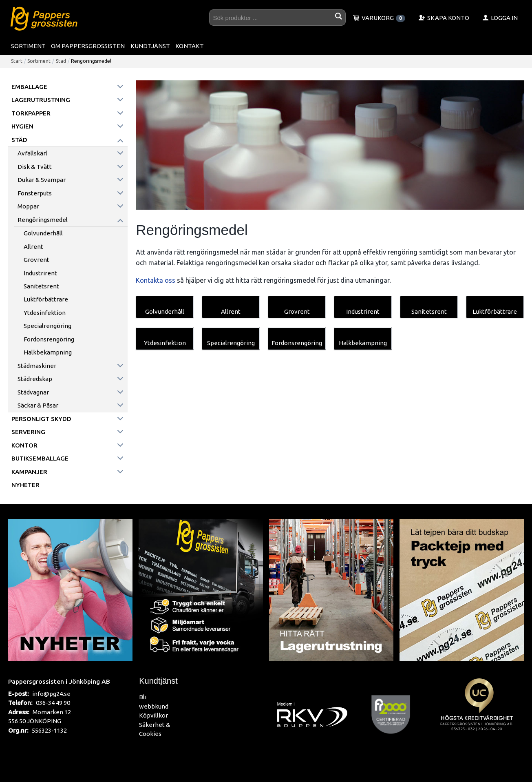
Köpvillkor (153, 715)
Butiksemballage (40, 458)
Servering (28, 432)
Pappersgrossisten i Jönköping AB (59, 681)
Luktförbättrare (46, 299)
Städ (61, 61)
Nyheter (25, 485)
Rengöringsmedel (43, 220)
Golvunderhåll (43, 233)
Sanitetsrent (41, 286)
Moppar (28, 206)
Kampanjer (29, 472)
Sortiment (28, 46)
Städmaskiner (37, 366)
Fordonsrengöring (49, 339)
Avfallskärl (32, 153)
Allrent (33, 247)
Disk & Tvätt (35, 167)
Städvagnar (33, 392)
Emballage (29, 87)
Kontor (24, 445)
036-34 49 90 (53, 703)
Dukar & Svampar (42, 180)
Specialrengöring (47, 326)
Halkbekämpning (48, 352)
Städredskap (35, 379)
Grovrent (36, 260)
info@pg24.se (51, 694)
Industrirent (40, 273)
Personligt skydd (41, 419)
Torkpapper (31, 113)
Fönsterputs (35, 193)
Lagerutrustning (41, 100)
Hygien (22, 126)
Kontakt (190, 46)
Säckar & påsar (38, 405)
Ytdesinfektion (45, 313)
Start (17, 61)
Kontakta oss (156, 280)
